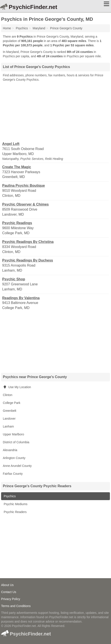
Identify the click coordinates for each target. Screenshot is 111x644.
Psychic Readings (17, 223)
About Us (7, 585)
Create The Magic (17, 167)
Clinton (8, 395)
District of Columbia (16, 442)
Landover (9, 419)
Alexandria (10, 450)
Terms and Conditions (16, 606)
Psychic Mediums (15, 504)
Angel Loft (11, 144)
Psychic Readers (15, 512)
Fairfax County (13, 474)
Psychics (9, 496)
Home (7, 28)
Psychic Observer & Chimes (25, 204)
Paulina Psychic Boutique (24, 186)
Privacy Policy (11, 599)
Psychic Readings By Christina (28, 242)
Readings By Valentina (21, 298)
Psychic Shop (14, 279)
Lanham (8, 426)
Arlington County (14, 458)
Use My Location (17, 387)
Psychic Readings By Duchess (28, 260)
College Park (12, 403)
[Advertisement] (56, 111)
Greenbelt (9, 411)
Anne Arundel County (17, 466)
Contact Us (9, 592)
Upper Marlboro (13, 434)
